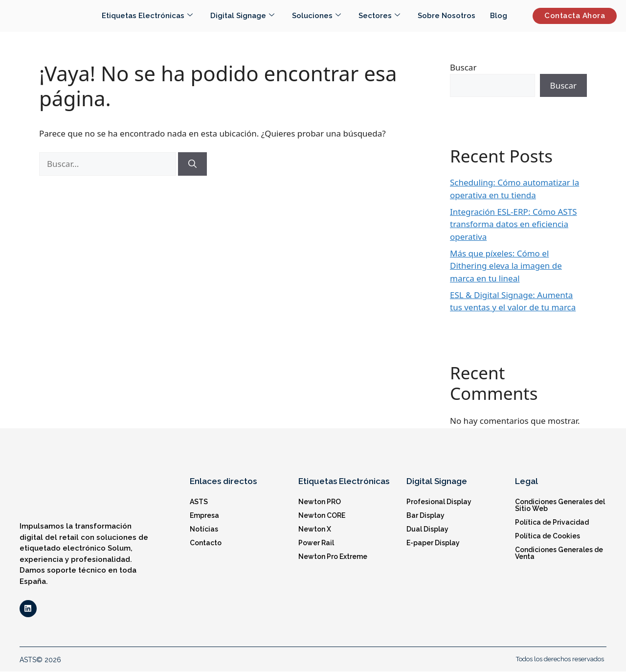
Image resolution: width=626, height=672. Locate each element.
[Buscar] (192, 164)
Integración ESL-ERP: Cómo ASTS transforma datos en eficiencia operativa (514, 224)
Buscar (463, 67)
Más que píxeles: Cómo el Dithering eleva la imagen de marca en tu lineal (506, 266)
